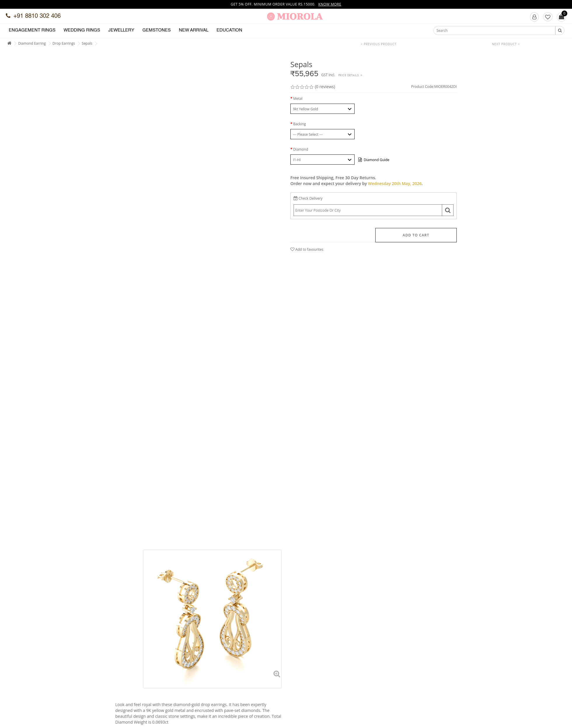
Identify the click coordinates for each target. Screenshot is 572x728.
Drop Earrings (64, 43)
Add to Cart (416, 235)
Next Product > (506, 44)
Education (229, 30)
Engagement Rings (32, 30)
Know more (330, 4)
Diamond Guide (374, 160)
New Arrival (194, 30)
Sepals (87, 43)
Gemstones (157, 30)
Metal (298, 99)
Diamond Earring (32, 43)
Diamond (301, 149)
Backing (300, 124)
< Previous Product (379, 44)
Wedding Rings (82, 30)
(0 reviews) (325, 87)
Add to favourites (307, 249)
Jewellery (121, 30)
